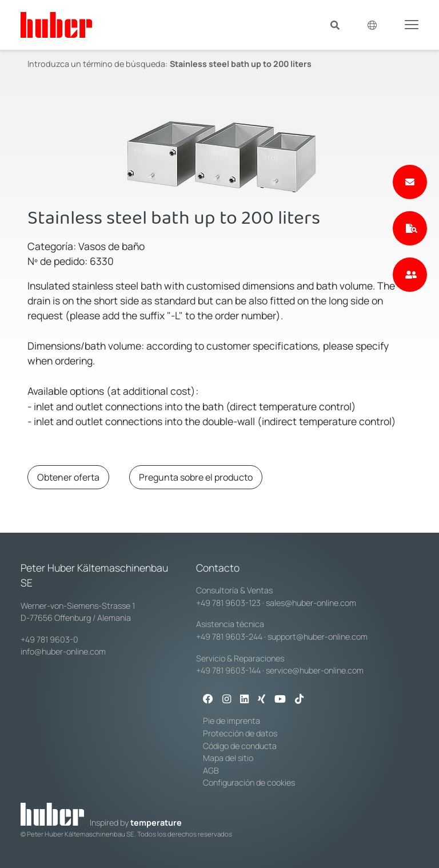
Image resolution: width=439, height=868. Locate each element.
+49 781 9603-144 (228, 670)
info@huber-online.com (63, 651)
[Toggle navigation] (412, 24)
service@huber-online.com (315, 670)
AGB (211, 770)
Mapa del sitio (228, 758)
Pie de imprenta (232, 721)
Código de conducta (240, 746)
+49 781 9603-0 (49, 639)
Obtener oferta (68, 477)
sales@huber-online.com (311, 603)
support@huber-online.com (318, 637)
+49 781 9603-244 (229, 637)
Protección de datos (240, 733)
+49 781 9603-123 (228, 603)
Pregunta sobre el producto (196, 477)
